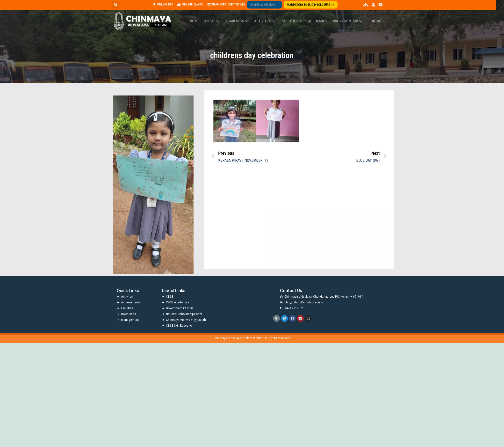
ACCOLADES (316, 15)
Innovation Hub (345, 15)
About (216, 15)
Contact (372, 15)
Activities (267, 15)
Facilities (293, 15)
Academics (240, 15)
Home (200, 15)
